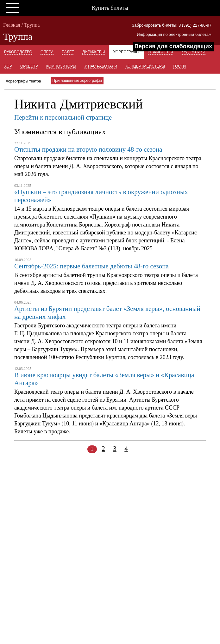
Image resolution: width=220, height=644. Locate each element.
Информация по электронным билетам (174, 34)
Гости (179, 66)
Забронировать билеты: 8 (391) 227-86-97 (172, 25)
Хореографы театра (23, 81)
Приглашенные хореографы (77, 81)
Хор (8, 66)
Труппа (32, 25)
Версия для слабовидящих (173, 46)
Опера (47, 52)
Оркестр (29, 66)
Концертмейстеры (145, 66)
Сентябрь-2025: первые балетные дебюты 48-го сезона (91, 266)
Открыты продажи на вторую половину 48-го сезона (88, 149)
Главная (12, 25)
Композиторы (61, 66)
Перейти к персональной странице (63, 117)
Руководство (18, 52)
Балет (68, 52)
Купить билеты (110, 8)
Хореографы (126, 52)
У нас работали (101, 66)
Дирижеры (94, 52)
